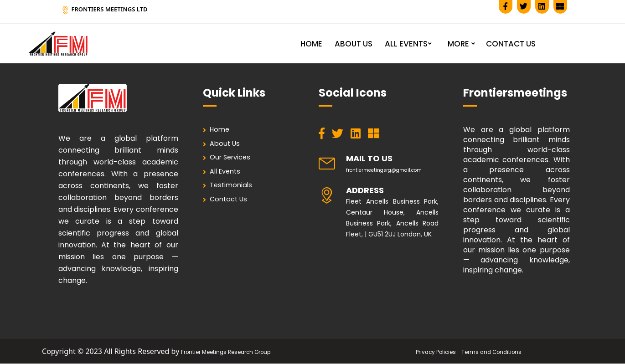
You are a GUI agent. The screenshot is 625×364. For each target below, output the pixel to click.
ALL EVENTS (406, 44)
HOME (311, 44)
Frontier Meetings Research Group (226, 351)
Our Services (235, 161)
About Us (228, 146)
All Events (229, 177)
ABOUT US (354, 44)
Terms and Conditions (499, 351)
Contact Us (232, 208)
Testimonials (235, 192)
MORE (458, 44)
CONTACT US (511, 44)
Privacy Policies (427, 351)
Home (223, 130)
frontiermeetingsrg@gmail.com (397, 169)
